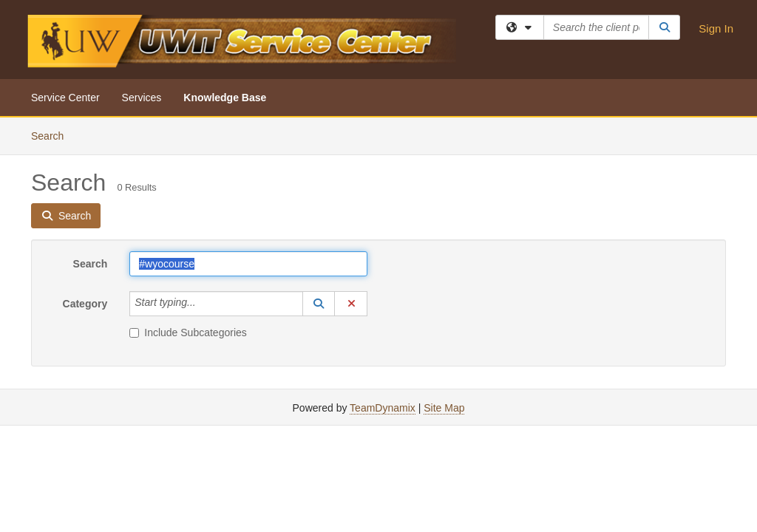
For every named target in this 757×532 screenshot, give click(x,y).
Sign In (716, 28)
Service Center (65, 98)
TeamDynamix (383, 408)
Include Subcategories (188, 332)
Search (53, 135)
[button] (319, 304)
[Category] (204, 304)
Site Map (444, 408)
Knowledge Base (225, 98)
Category (85, 304)
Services (142, 98)
